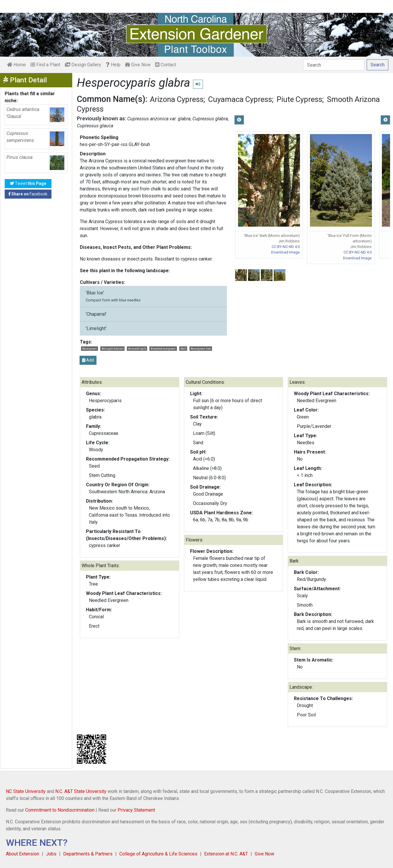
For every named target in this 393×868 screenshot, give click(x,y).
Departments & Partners (88, 854)
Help (113, 65)
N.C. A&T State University (81, 791)
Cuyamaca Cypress (240, 99)
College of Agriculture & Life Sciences (158, 854)
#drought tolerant (113, 349)
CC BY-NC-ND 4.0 (286, 247)
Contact (166, 65)
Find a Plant (45, 65)
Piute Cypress (299, 99)
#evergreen (89, 349)
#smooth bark (137, 349)
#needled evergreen (163, 349)
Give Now (138, 65)
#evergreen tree (201, 349)
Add (88, 360)
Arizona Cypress (177, 99)
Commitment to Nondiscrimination (60, 810)
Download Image (285, 252)
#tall (183, 349)
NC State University (26, 791)
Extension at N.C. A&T (226, 854)
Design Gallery (83, 65)
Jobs (51, 854)
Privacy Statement (136, 810)
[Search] (334, 65)
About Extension (23, 854)
